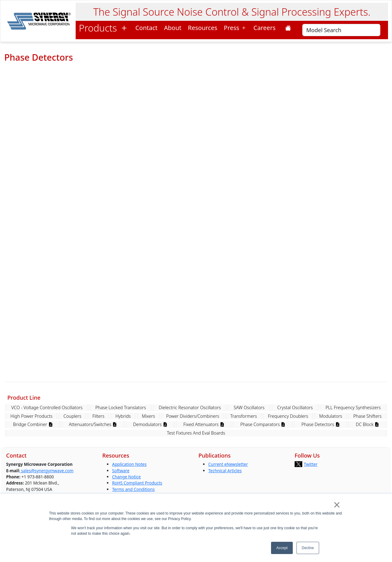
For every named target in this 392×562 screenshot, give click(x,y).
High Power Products (31, 416)
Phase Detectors (320, 424)
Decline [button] (308, 548)
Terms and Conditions (133, 489)
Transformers (244, 416)
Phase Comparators (263, 424)
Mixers (148, 416)
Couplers (72, 416)
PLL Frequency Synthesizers (353, 407)
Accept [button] (282, 548)
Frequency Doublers (288, 416)
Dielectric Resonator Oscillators (190, 407)
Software (121, 471)
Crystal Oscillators (295, 407)
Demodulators (150, 424)
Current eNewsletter (228, 464)
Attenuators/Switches (93, 424)
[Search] (341, 30)
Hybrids (123, 416)
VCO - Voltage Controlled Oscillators (47, 407)
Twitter (311, 464)
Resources (203, 28)
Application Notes (129, 464)
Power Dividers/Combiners (192, 416)
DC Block (367, 424)
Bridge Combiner (33, 424)
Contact (146, 28)
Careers (266, 28)
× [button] (337, 505)
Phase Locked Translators (121, 407)
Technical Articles (225, 471)
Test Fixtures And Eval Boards (196, 433)
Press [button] (236, 28)
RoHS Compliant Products (137, 483)
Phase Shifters (367, 416)
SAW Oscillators (249, 407)
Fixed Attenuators (204, 424)
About (173, 28)
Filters (98, 416)
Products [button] (104, 28)
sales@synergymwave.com (47, 471)
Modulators (331, 416)
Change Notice (126, 477)
